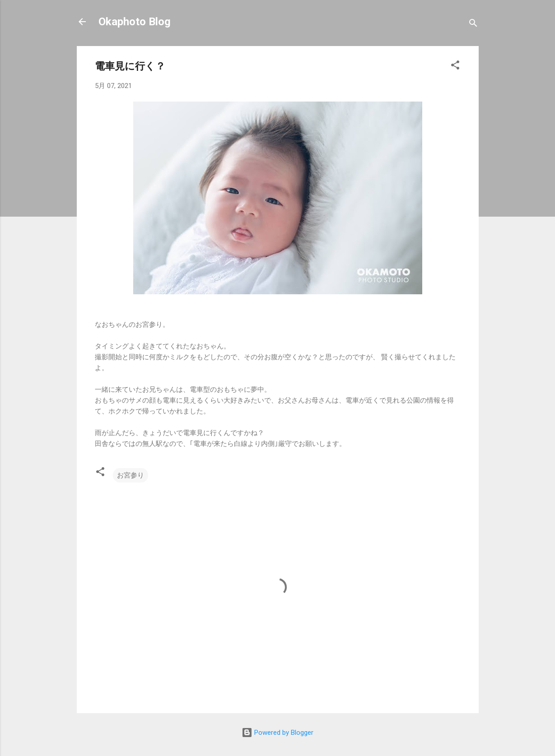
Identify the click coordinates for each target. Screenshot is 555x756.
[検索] (473, 25)
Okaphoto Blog (135, 22)
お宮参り (131, 475)
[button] (455, 67)
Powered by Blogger (277, 733)
